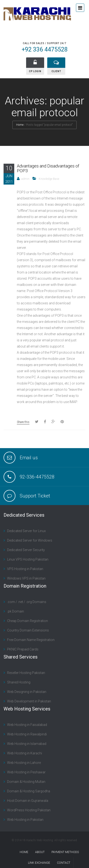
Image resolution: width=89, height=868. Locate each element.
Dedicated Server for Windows (30, 540)
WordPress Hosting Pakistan (29, 810)
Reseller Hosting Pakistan (26, 673)
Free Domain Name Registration (31, 640)
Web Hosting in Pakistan (25, 820)
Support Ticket (35, 496)
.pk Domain (16, 611)
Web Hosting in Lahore (24, 763)
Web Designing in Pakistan (27, 692)
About (40, 852)
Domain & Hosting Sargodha (29, 791)
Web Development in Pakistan (29, 701)
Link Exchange (39, 863)
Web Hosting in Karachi (25, 753)
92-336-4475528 (37, 477)
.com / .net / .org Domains (27, 602)
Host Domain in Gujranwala (28, 801)
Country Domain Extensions (28, 630)
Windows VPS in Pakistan (26, 578)
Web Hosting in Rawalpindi (27, 734)
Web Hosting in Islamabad (27, 744)
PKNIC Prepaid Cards (23, 649)
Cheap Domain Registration (28, 621)
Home (20, 125)
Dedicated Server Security (26, 550)
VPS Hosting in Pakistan (25, 569)
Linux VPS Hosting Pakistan (28, 559)
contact (64, 863)
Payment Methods (65, 852)
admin (25, 179)
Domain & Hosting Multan (26, 782)
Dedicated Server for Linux (26, 531)
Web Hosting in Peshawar (26, 772)
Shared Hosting (19, 682)
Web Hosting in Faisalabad (27, 725)
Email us (29, 458)
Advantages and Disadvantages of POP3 (48, 168)
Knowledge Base (49, 179)
